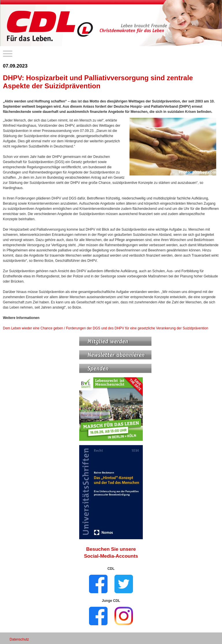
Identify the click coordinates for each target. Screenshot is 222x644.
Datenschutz (19, 639)
